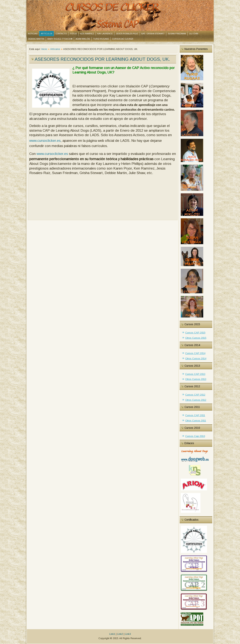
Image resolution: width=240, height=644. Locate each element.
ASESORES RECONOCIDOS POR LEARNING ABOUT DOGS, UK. (102, 59)
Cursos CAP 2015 (195, 333)
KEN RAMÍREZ (87, 34)
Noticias (33, 34)
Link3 (128, 634)
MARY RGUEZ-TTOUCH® (60, 39)
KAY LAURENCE (105, 34)
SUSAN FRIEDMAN (177, 34)
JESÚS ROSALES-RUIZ (127, 34)
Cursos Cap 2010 (195, 436)
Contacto (61, 34)
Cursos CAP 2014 (195, 353)
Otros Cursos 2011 (196, 421)
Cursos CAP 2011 (195, 415)
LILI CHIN (194, 34)
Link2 (120, 634)
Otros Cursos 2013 (196, 379)
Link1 (112, 634)
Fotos (73, 34)
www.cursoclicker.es (45, 141)
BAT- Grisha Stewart (153, 34)
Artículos (46, 34)
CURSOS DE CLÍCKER (123, 39)
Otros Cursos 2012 (196, 400)
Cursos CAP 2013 (195, 374)
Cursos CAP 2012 (195, 395)
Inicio (44, 49)
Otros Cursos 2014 (196, 358)
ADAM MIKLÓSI (83, 39)
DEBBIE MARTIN (36, 39)
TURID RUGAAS (101, 39)
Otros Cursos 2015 (196, 338)
